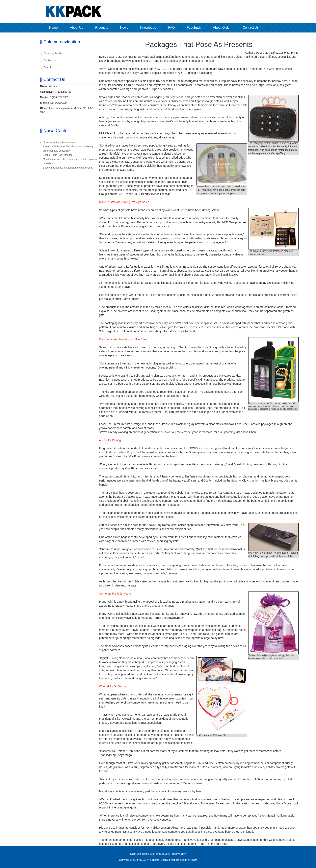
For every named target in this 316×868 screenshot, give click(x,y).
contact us (147, 854)
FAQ (172, 28)
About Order (222, 28)
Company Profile (53, 53)
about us (135, 854)
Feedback (194, 28)
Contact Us (251, 28)
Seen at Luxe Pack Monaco (58, 155)
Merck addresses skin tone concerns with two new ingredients (70, 161)
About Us (77, 28)
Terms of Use (162, 854)
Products (102, 28)
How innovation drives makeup (59, 142)
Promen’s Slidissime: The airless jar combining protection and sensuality (68, 149)
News (124, 28)
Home (54, 28)
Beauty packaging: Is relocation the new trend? (68, 168)
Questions (49, 67)
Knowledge (148, 28)
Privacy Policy (178, 854)
